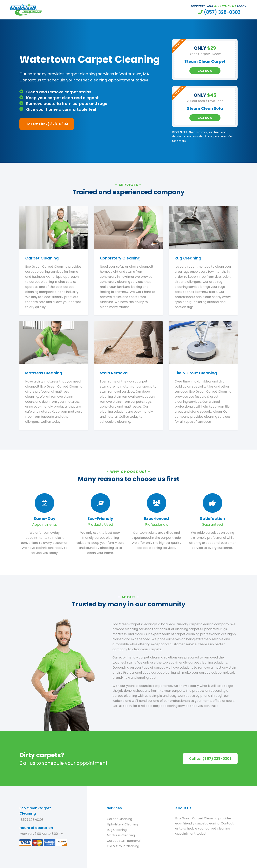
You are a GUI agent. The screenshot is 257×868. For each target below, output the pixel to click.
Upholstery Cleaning (122, 824)
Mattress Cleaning (121, 835)
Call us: (47, 124)
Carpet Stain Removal (124, 841)
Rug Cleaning (117, 830)
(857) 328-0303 (31, 820)
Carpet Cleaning (119, 819)
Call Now (205, 71)
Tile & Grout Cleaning (123, 846)
